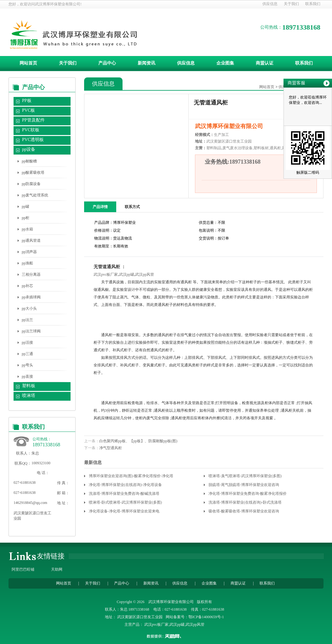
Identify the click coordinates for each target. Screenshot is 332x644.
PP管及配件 (33, 120)
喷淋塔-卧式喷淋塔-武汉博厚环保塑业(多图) (125, 502)
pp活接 (27, 342)
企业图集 (225, 63)
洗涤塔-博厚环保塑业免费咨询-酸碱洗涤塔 (124, 494)
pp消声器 (29, 252)
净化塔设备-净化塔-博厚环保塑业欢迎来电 (124, 511)
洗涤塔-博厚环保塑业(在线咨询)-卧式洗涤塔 (245, 502)
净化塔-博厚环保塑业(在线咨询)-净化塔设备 (125, 485)
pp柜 (26, 218)
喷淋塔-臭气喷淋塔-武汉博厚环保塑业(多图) (245, 476)
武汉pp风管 (145, 274)
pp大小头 (29, 308)
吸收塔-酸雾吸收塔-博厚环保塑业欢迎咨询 (244, 511)
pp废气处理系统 (35, 195)
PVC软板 (31, 130)
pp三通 (27, 354)
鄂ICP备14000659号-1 (206, 617)
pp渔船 (27, 263)
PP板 (27, 101)
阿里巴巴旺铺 (23, 569)
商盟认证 (265, 63)
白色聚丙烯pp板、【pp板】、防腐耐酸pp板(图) (138, 441)
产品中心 (107, 63)
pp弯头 (27, 365)
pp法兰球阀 (31, 331)
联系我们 (313, 4)
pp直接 (27, 376)
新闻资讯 (146, 63)
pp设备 (29, 149)
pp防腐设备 (31, 184)
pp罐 (26, 206)
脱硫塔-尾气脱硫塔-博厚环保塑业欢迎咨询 (244, 485)
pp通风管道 (31, 240)
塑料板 (29, 386)
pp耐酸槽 (29, 161)
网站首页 (28, 63)
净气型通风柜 (111, 448)
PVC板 (29, 110)
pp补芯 (27, 286)
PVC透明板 (33, 140)
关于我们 (291, 4)
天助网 (57, 569)
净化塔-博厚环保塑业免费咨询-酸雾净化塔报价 (248, 494)
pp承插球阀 (31, 297)
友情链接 (51, 556)
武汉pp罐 (127, 274)
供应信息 (270, 4)
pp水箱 (27, 229)
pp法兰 (27, 320)
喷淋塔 (29, 395)
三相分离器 (31, 274)
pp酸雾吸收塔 (33, 172)
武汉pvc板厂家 (106, 274)
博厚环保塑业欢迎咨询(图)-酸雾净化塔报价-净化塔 (131, 476)
